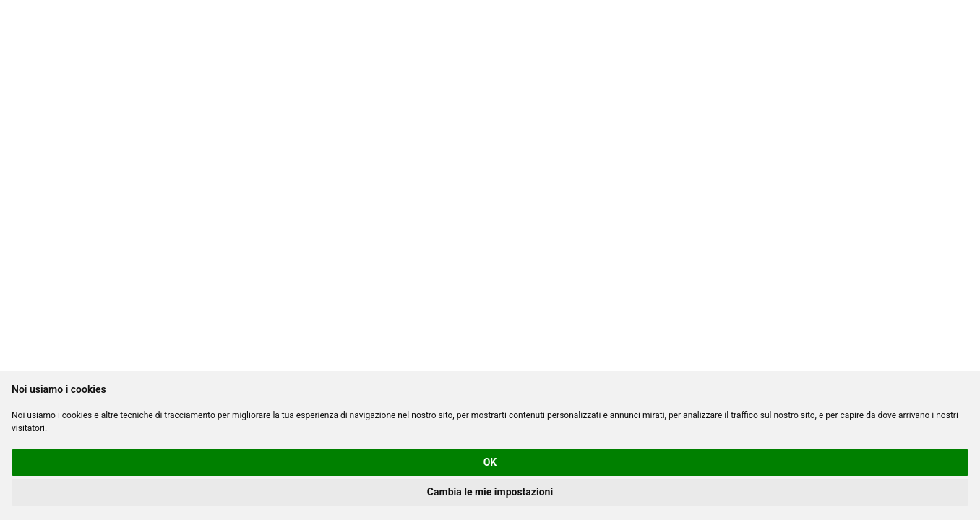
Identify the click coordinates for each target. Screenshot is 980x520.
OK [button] (490, 462)
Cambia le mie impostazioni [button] (490, 492)
